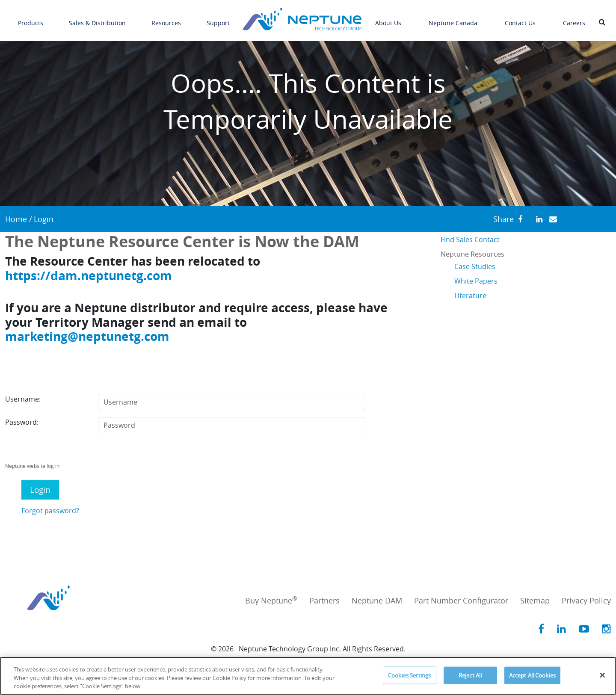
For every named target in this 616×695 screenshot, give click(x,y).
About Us (388, 18)
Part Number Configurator (461, 600)
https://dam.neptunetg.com (89, 276)
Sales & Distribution (97, 18)
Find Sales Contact (470, 240)
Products (31, 18)
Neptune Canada (453, 18)
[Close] (602, 675)
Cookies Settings (409, 675)
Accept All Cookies (532, 675)
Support (218, 18)
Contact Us (520, 18)
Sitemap (535, 600)
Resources (166, 18)
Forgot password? (50, 511)
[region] (308, 676)
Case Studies (475, 266)
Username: (23, 399)
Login (40, 490)
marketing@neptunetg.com (87, 336)
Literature (470, 296)
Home (16, 219)
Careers (574, 18)
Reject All (470, 675)
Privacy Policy (586, 600)
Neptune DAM (377, 600)
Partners (324, 600)
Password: (22, 422)
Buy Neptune (271, 600)
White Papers (476, 281)
